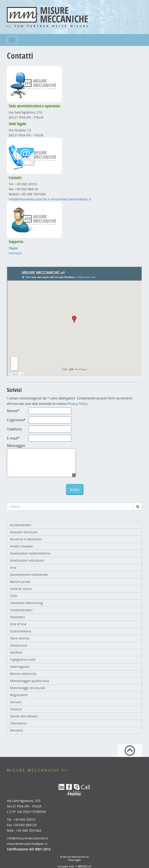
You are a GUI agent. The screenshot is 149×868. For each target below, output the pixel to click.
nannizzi (15, 253)
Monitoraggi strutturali (28, 688)
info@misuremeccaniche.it (29, 199)
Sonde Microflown (24, 716)
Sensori (16, 702)
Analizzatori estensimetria (30, 553)
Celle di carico (21, 589)
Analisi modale (21, 546)
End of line (18, 624)
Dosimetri (18, 617)
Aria (13, 567)
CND (14, 596)
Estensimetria (21, 631)
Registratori (19, 695)
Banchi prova (20, 582)
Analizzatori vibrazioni (27, 560)
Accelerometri (21, 525)
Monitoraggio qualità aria (30, 681)
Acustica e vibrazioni (26, 539)
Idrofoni (16, 652)
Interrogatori (20, 667)
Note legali (74, 860)
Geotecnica (19, 645)
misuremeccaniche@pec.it (71, 199)
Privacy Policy (77, 404)
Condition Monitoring (26, 603)
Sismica (16, 709)
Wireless (17, 730)
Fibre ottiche (20, 638)
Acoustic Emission (24, 532)
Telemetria (18, 723)
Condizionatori (21, 610)
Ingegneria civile (23, 660)
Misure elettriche (23, 674)
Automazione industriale (29, 575)
